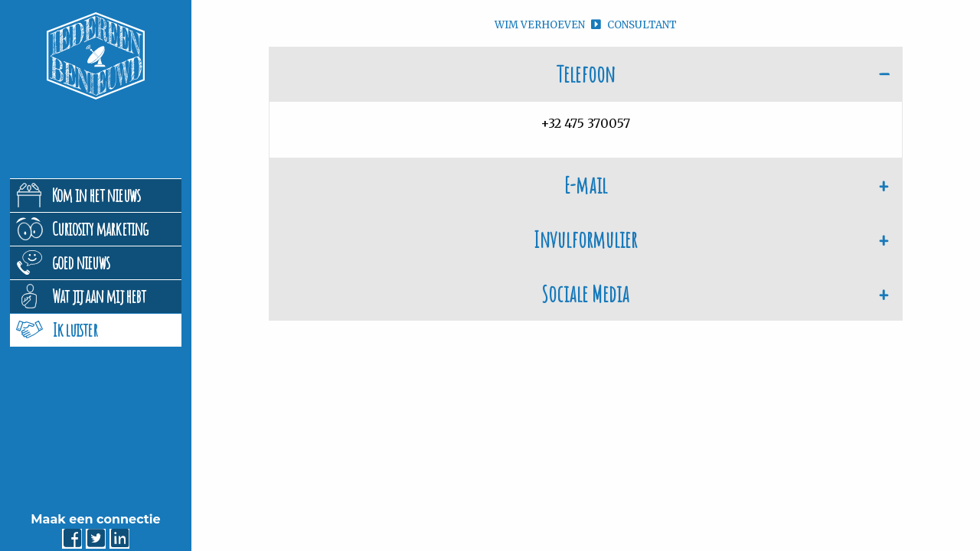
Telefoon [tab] (586, 74)
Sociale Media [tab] (585, 293)
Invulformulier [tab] (585, 239)
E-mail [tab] (586, 185)
